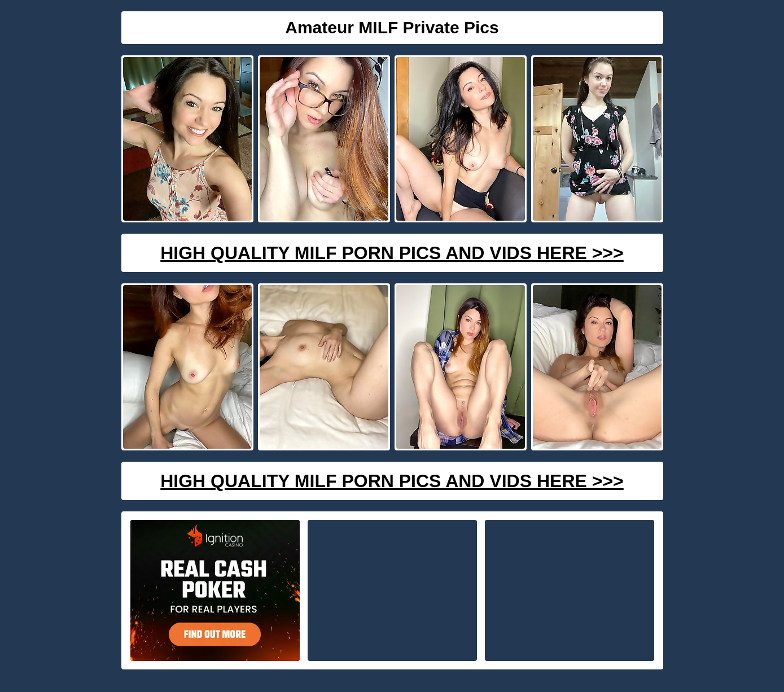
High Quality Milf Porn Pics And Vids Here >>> (392, 253)
